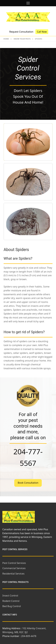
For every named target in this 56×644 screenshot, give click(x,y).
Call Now (42, 32)
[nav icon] (28, 3)
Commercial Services (14, 568)
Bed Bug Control (12, 606)
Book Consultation (28, 483)
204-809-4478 (29, 636)
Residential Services (13, 574)
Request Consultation (21, 32)
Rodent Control (11, 601)
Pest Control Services (14, 563)
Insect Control (10, 596)
